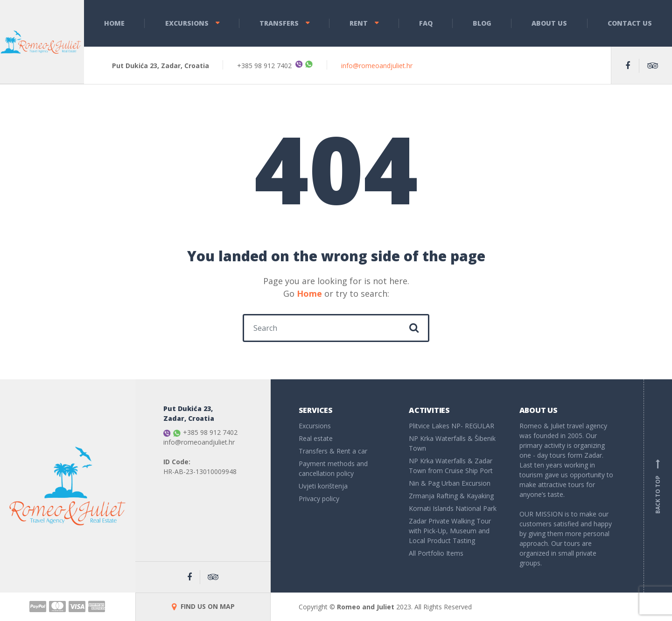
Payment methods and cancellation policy (333, 468)
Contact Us (630, 23)
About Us (549, 23)
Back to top (658, 486)
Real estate (316, 438)
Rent (359, 23)
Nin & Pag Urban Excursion (450, 483)
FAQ (426, 23)
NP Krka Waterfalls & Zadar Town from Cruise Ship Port (451, 466)
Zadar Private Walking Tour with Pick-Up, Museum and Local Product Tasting (450, 531)
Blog (482, 23)
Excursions (187, 23)
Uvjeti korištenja (323, 486)
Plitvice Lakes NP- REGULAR (451, 426)
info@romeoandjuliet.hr (377, 66)
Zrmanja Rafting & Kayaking (451, 496)
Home (114, 23)
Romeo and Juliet (366, 607)
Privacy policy (319, 499)
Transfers (279, 23)
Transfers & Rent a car (333, 451)
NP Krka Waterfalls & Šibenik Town (452, 443)
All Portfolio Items (436, 553)
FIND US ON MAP (203, 606)
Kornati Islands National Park (453, 508)
